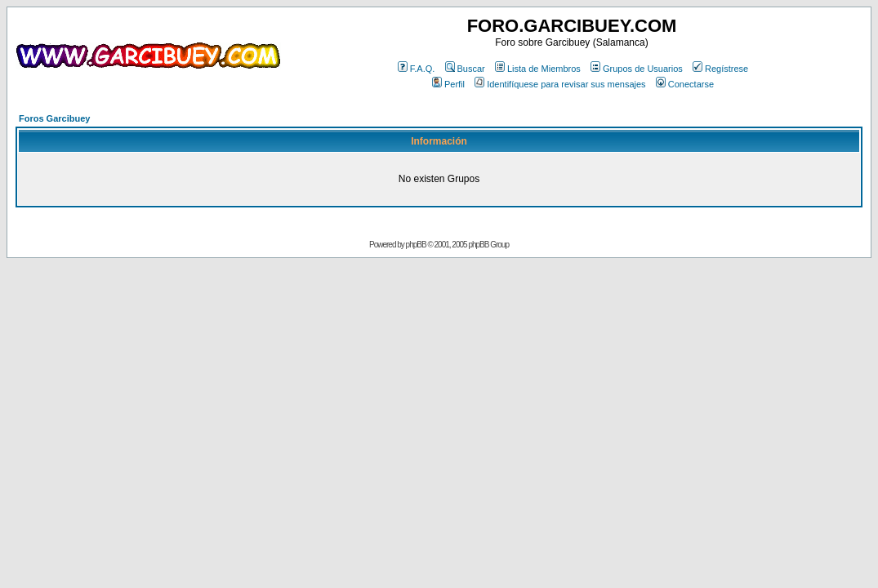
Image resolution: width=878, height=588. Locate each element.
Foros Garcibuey (54, 118)
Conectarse (685, 84)
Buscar (465, 69)
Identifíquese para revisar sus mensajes (560, 84)
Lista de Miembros (538, 69)
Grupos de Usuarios (637, 69)
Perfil (448, 84)
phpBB (416, 245)
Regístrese (720, 69)
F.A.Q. (417, 69)
